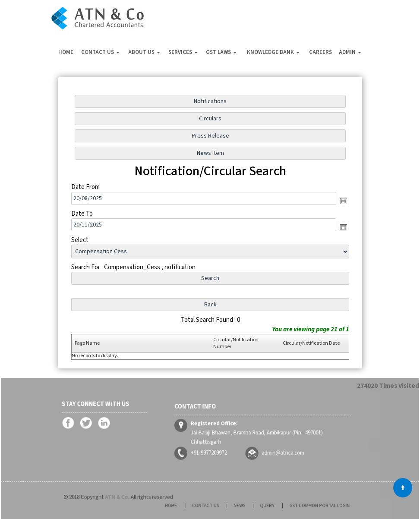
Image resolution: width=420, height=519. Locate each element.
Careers (321, 52)
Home (66, 52)
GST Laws (221, 52)
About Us (144, 52)
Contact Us (100, 52)
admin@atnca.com (279, 448)
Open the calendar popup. (343, 201)
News (242, 506)
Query (264, 506)
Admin (350, 52)
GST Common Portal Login (305, 506)
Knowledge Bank (273, 52)
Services (183, 52)
